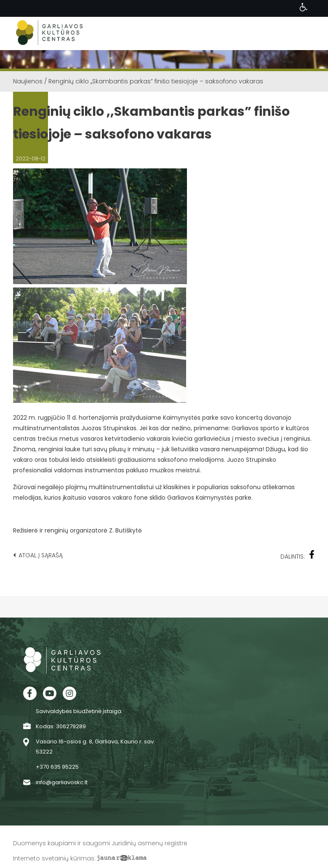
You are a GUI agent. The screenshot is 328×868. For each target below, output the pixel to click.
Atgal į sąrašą (38, 555)
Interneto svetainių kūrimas (54, 858)
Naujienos (28, 81)
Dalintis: (298, 555)
